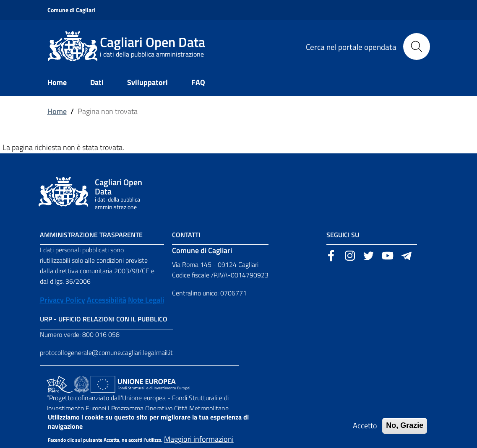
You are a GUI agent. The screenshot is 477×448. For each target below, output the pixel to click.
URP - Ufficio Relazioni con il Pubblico (104, 319)
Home (57, 111)
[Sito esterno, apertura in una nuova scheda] (331, 255)
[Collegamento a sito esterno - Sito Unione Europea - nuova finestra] (140, 383)
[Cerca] (417, 47)
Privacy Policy (63, 300)
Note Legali (146, 300)
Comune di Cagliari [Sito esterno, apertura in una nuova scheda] (71, 10)
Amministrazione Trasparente (91, 235)
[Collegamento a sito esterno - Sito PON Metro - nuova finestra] (60, 383)
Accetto (365, 429)
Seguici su (343, 235)
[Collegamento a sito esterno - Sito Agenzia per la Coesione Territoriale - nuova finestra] (82, 383)
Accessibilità (107, 300)
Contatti (186, 235)
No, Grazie (405, 429)
